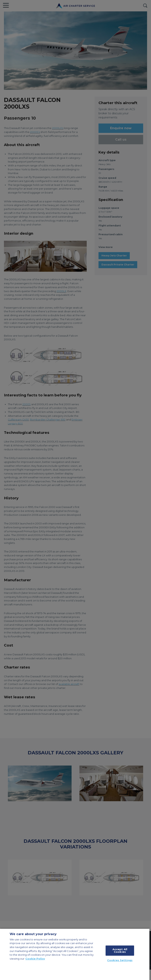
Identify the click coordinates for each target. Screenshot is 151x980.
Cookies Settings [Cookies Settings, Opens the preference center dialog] (120, 960)
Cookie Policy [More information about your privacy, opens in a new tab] (35, 959)
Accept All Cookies (120, 950)
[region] (75, 954)
